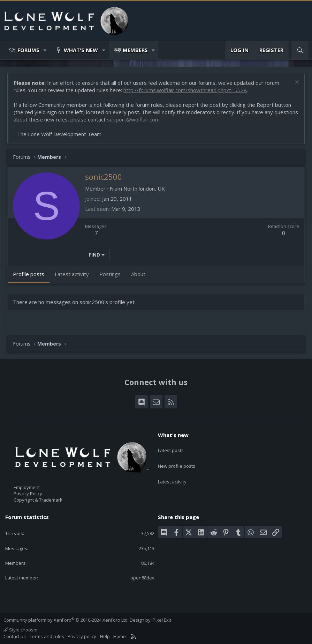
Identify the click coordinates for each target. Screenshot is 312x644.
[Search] (300, 50)
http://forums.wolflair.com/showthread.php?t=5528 (185, 90)
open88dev (142, 578)
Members (135, 50)
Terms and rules (47, 636)
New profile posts (177, 460)
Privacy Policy (28, 494)
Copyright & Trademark (38, 500)
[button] (45, 50)
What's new (81, 50)
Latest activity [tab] (72, 274)
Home (120, 636)
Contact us (15, 636)
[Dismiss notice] (296, 83)
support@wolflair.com (133, 119)
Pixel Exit (162, 620)
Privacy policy (82, 636)
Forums (28, 50)
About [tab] (138, 274)
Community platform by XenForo (66, 620)
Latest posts (171, 447)
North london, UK (144, 188)
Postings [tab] (110, 274)
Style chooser (21, 630)
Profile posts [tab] (29, 274)
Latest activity (172, 473)
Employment (27, 487)
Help (105, 636)
